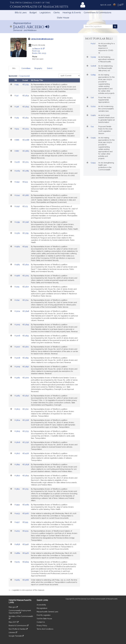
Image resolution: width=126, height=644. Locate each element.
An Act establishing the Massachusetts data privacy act (105, 68)
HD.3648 (26, 311)
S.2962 (93, 115)
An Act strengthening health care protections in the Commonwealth (106, 166)
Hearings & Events (72, 13)
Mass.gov (13, 607)
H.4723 (17, 531)
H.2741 (17, 287)
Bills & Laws (21, 13)
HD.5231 (25, 531)
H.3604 (18, 420)
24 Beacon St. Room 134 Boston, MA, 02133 (39, 51)
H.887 (17, 151)
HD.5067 (26, 513)
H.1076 (17, 162)
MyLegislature (42, 608)
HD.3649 (26, 325)
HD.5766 (26, 580)
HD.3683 (26, 151)
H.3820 (18, 476)
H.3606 (18, 442)
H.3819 (17, 465)
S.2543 (93, 163)
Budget (33, 13)
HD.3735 (26, 84)
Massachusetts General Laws (47, 612)
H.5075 (17, 562)
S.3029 (93, 57)
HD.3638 (26, 465)
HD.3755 (25, 233)
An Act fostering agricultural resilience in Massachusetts (106, 59)
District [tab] (50, 68)
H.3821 (17, 489)
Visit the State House (44, 619)
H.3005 (17, 325)
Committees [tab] (26, 68)
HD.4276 (26, 453)
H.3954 (17, 505)
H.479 (17, 118)
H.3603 (18, 409)
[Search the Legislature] (115, 26)
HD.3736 (26, 442)
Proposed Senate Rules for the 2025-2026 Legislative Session (106, 130)
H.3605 (17, 431)
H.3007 (17, 347)
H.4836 (18, 544)
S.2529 (93, 138)
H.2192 (17, 182)
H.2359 (17, 222)
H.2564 (17, 247)
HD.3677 (26, 287)
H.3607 (17, 453)
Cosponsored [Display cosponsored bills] (24, 76)
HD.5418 (26, 544)
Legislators (45, 13)
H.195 (17, 84)
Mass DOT (14, 622)
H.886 (17, 140)
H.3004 (18, 311)
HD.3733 (26, 431)
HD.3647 (26, 396)
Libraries (13, 632)
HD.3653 (26, 336)
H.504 (17, 129)
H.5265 (17, 580)
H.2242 (17, 195)
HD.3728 (26, 420)
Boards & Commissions (19, 626)
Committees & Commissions (98, 13)
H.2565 (17, 265)
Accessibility (41, 605)
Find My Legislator (44, 615)
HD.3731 (25, 489)
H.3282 (17, 378)
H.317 (17, 96)
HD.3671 (26, 347)
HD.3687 (26, 195)
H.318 (17, 107)
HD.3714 (25, 300)
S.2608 (94, 66)
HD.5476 (26, 553)
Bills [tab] (14, 68)
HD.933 (25, 182)
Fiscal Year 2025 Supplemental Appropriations (104, 100)
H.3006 (18, 336)
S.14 (92, 127)
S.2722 (93, 106)
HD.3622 (26, 265)
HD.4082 (26, 505)
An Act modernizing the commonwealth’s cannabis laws (106, 109)
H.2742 (17, 300)
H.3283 (17, 396)
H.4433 (17, 513)
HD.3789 (26, 171)
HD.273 (25, 206)
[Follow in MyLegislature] (11, 27)
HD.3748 (26, 222)
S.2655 (93, 75)
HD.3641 (26, 118)
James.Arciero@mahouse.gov (42, 39)
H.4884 (18, 553)
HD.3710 (26, 409)
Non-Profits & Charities (18, 629)
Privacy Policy (42, 626)
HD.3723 (26, 129)
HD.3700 (26, 378)
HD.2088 (26, 140)
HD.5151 (25, 522)
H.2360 (18, 233)
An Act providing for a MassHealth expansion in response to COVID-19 (107, 48)
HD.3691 (26, 358)
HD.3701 (26, 162)
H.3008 (18, 358)
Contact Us (41, 622)
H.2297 (17, 206)
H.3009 (18, 367)
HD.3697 (26, 367)
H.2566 (17, 276)
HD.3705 (26, 276)
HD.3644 (26, 476)
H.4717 (93, 44)
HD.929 (25, 247)
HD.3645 (26, 107)
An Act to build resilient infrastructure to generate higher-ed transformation (107, 119)
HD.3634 (26, 96)
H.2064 (18, 171)
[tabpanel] (44, 333)
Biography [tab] (38, 68)
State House (63, 18)
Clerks (57, 13)
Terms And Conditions (45, 629)
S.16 (92, 98)
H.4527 (17, 522)
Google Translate (16, 636)
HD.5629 (26, 562)
